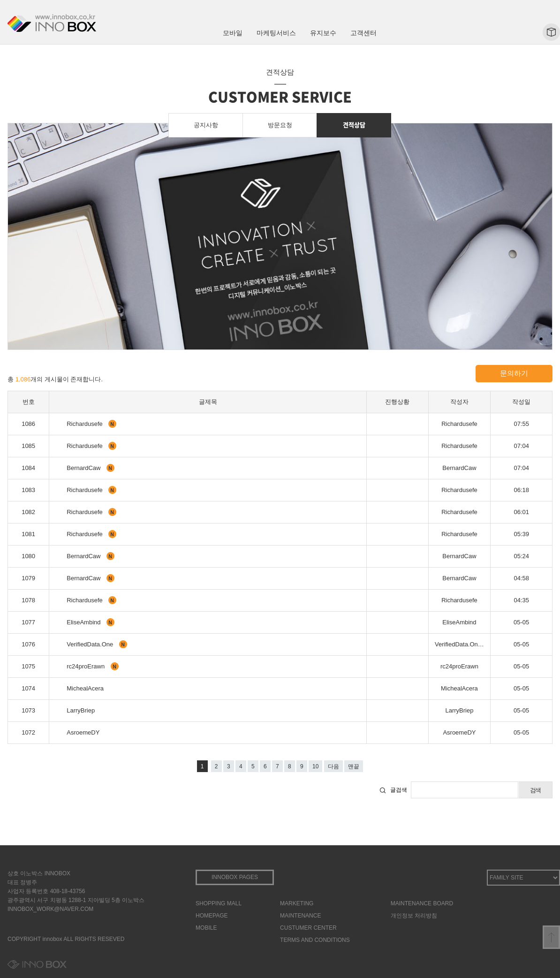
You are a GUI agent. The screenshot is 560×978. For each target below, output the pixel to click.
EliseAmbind (84, 622)
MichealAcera (85, 688)
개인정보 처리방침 (414, 916)
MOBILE (206, 928)
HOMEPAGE (212, 916)
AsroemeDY (83, 732)
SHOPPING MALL (219, 903)
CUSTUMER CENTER (308, 928)
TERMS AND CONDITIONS (315, 940)
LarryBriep (81, 710)
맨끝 (354, 766)
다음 (333, 766)
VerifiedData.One (91, 644)
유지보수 (323, 33)
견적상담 (354, 125)
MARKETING (297, 903)
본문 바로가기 (0, 0)
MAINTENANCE (300, 916)
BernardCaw (84, 468)
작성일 (521, 402)
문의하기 (514, 373)
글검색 (399, 790)
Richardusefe (85, 424)
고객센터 (363, 33)
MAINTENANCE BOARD (422, 903)
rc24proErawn (87, 666)
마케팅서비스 (276, 33)
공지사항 (206, 125)
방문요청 (280, 125)
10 (315, 766)
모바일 (233, 33)
